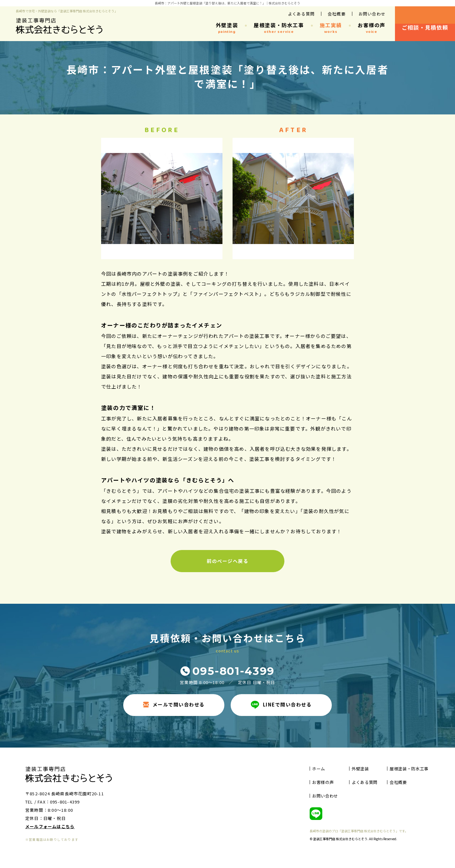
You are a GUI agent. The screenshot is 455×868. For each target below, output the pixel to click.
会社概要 (337, 14)
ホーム (319, 769)
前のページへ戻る (227, 561)
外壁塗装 (227, 28)
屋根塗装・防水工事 (279, 28)
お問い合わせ (372, 14)
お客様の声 (372, 28)
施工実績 (331, 28)
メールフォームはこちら (50, 826)
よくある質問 (301, 14)
